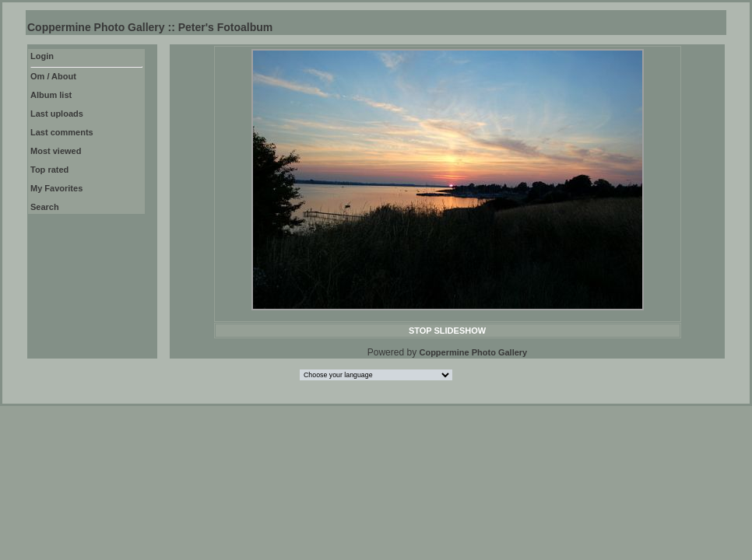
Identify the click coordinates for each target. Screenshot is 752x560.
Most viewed (56, 151)
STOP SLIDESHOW (447, 331)
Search (45, 207)
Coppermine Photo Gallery (473, 352)
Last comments (62, 132)
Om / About (53, 76)
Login (42, 56)
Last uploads (57, 114)
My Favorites (56, 188)
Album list (51, 95)
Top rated (49, 170)
